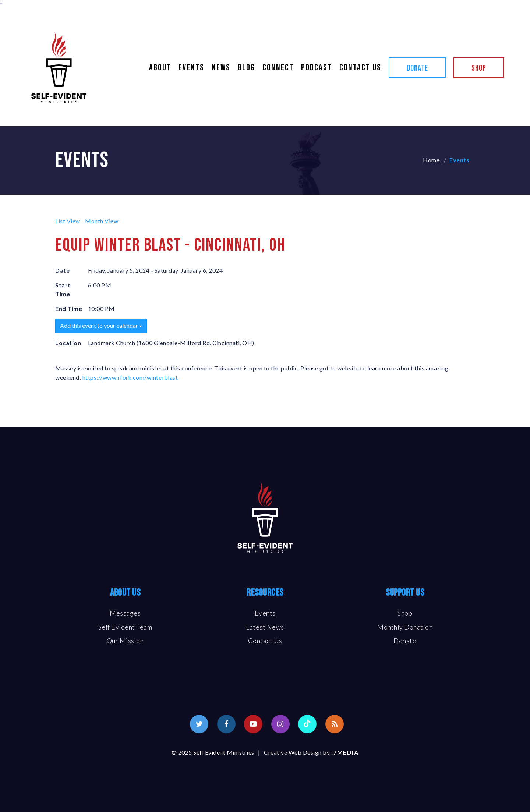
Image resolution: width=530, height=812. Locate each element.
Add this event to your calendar (101, 325)
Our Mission (125, 641)
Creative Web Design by (311, 752)
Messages (125, 613)
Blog (246, 68)
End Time (69, 309)
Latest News (265, 627)
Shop (479, 68)
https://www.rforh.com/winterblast (130, 377)
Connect (278, 68)
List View (68, 221)
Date (62, 270)
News (221, 68)
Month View (102, 221)
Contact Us (360, 68)
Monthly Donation (405, 627)
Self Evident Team (125, 627)
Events (191, 68)
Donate (417, 68)
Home (431, 160)
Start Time (63, 289)
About (160, 68)
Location (68, 343)
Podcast (317, 68)
